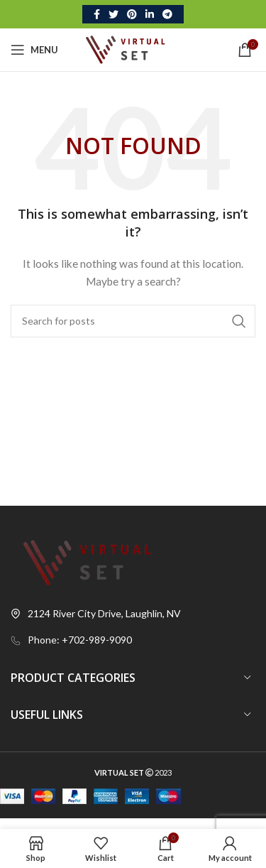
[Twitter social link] (113, 14)
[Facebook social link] (97, 14)
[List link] (133, 640)
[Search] (133, 321)
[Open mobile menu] (34, 50)
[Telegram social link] (167, 14)
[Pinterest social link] (132, 14)
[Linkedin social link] (150, 14)
